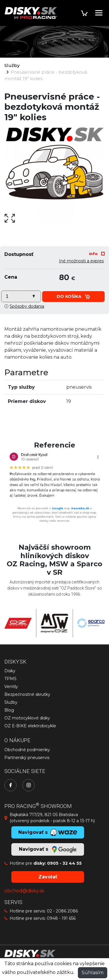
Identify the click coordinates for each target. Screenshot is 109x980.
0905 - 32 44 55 (64, 863)
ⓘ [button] (24, 306)
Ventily (11, 687)
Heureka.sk (80, 508)
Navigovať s (48, 850)
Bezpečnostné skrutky (27, 694)
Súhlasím (93, 973)
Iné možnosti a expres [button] (81, 261)
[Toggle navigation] (99, 13)
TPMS (10, 679)
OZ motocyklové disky (27, 718)
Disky (10, 671)
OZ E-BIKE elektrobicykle (30, 726)
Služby (12, 65)
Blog (9, 710)
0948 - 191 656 (61, 918)
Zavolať (48, 877)
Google (57, 508)
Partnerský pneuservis (27, 758)
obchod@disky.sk (24, 891)
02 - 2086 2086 (62, 911)
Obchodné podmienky (27, 750)
